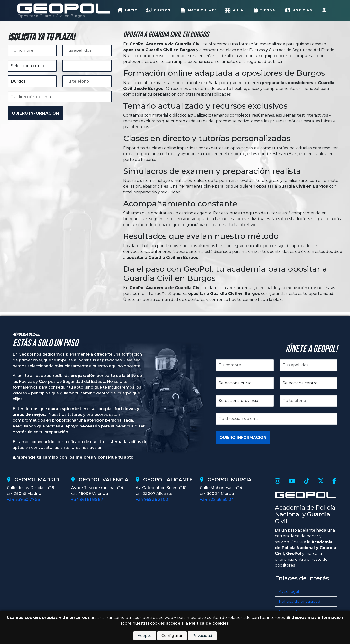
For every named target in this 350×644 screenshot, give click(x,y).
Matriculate (199, 11)
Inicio (128, 11)
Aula (234, 11)
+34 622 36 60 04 (217, 499)
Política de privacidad (300, 601)
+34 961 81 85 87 (87, 499)
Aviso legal (289, 591)
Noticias (299, 11)
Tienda (264, 11)
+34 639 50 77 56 (23, 499)
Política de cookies (209, 623)
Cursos (158, 11)
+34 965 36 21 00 (152, 499)
